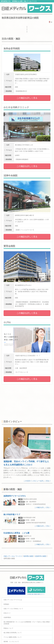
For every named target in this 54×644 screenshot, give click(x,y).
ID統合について (8, 628)
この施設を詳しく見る (27, 98)
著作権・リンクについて (11, 642)
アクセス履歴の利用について (13, 637)
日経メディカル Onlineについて (13, 609)
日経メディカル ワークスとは (13, 600)
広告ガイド (7, 613)
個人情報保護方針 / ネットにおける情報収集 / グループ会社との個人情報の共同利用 (27, 623)
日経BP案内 (7, 617)
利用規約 (6, 604)
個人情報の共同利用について (13, 633)
